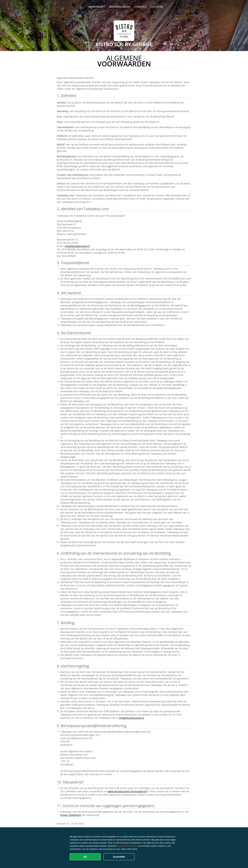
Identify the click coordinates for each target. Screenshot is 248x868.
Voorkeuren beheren (128, 846)
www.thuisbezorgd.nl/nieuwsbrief (127, 791)
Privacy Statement (71, 815)
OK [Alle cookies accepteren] (85, 857)
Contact (140, 7)
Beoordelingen (120, 7)
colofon (157, 7)
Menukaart (97, 7)
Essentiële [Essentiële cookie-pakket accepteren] (119, 857)
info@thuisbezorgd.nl (77, 246)
